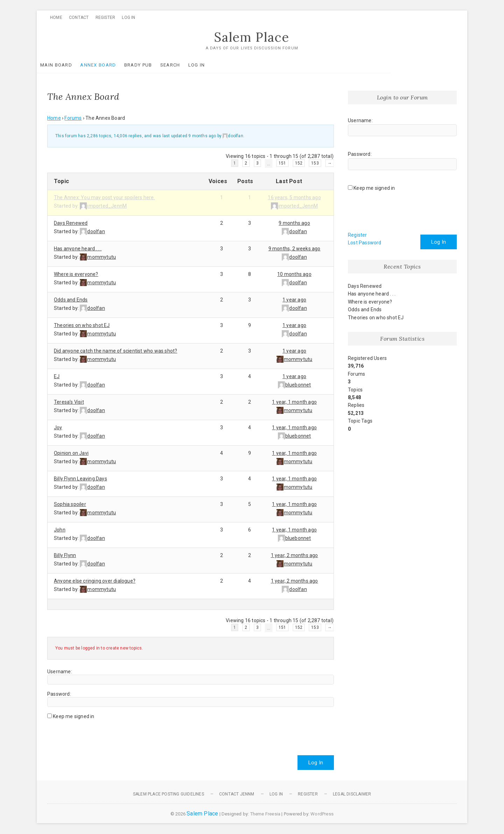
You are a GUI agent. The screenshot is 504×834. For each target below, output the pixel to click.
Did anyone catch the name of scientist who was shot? (115, 351)
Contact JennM (237, 794)
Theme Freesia (265, 814)
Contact (79, 18)
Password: (59, 694)
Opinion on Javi (71, 453)
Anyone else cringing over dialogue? (95, 581)
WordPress (322, 814)
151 (282, 163)
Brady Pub (149, 65)
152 (299, 163)
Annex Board (108, 65)
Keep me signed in (73, 716)
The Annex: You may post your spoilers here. (104, 197)
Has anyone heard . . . (78, 249)
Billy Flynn (65, 555)
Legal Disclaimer (352, 794)
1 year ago (294, 300)
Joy (58, 428)
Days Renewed (71, 223)
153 (315, 163)
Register (106, 18)
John (60, 530)
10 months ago (294, 274)
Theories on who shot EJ (82, 325)
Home (56, 18)
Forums (73, 118)
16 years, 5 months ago (294, 197)
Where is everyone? (76, 274)
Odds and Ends (71, 300)
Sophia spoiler (70, 504)
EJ (57, 376)
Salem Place (252, 37)
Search (181, 65)
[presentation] (100, 735)
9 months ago (202, 136)
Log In (128, 18)
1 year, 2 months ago (295, 555)
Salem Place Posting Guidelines (169, 794)
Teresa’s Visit (69, 402)
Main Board (67, 65)
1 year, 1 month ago (294, 402)
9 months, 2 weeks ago (295, 249)
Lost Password (365, 243)
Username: (60, 672)
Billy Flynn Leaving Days (80, 479)
